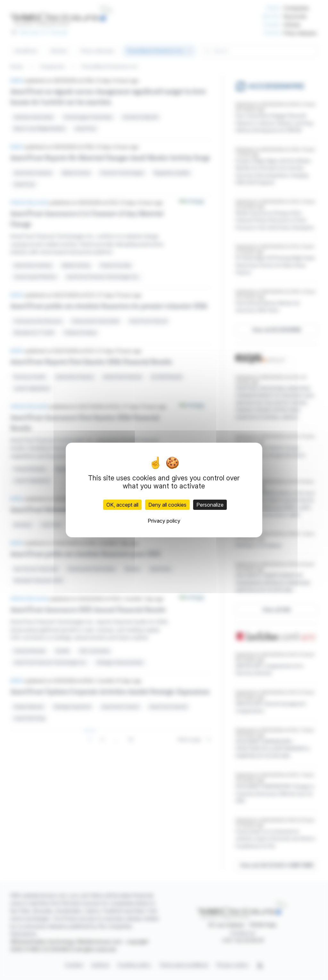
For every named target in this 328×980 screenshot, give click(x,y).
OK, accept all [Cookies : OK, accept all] (122, 505)
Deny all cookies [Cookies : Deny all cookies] (167, 505)
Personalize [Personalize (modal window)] (210, 505)
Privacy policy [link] (164, 521)
